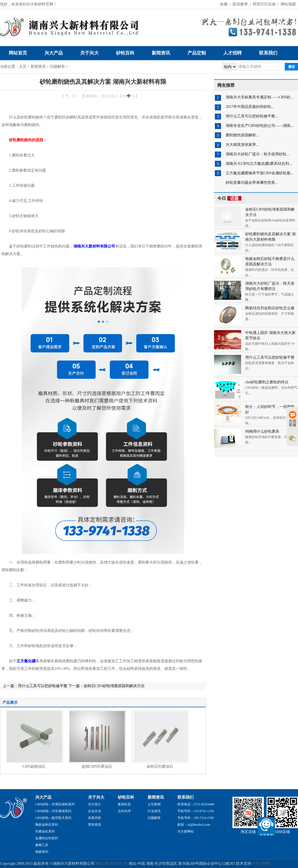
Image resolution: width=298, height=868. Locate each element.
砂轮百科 (125, 53)
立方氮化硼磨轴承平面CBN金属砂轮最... (259, 173)
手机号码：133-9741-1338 (196, 811)
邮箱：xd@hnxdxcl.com (194, 825)
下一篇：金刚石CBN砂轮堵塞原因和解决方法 (106, 686)
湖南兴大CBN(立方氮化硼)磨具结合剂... (259, 164)
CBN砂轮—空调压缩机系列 (55, 804)
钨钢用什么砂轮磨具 (262, 431)
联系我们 (268, 53)
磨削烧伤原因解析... (242, 135)
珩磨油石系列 (45, 831)
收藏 (224, 4)
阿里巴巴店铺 (264, 4)
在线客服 (293, 419)
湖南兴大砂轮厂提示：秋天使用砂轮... (257, 154)
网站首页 (18, 53)
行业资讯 (154, 811)
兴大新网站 (186, 831)
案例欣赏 (124, 804)
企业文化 (95, 811)
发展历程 (95, 818)
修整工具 (42, 845)
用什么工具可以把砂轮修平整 (270, 357)
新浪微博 (240, 4)
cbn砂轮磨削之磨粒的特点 (267, 382)
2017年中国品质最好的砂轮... (250, 107)
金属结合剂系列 (47, 838)
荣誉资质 (95, 825)
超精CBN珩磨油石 (97, 766)
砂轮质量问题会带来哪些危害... (252, 183)
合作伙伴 (124, 811)
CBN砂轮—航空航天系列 (53, 818)
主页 (23, 67)
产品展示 (10, 703)
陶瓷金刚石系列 (47, 825)
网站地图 (288, 4)
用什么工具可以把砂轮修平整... (252, 116)
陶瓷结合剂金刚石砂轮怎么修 (270, 308)
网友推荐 (226, 85)
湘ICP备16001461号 (112, 864)
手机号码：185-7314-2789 (196, 818)
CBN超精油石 (34, 766)
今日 (229, 198)
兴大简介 (95, 804)
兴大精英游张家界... (242, 145)
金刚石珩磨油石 (160, 766)
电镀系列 (42, 852)
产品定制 (197, 53)
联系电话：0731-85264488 (196, 804)
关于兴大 (89, 53)
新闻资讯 (161, 53)
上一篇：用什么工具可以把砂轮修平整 (35, 686)
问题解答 (57, 67)
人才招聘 (232, 53)
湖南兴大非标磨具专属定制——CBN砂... (259, 97)
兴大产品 (54, 53)
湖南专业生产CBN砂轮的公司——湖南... (259, 126)
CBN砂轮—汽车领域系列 (53, 811)
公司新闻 (154, 804)
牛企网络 (263, 864)
